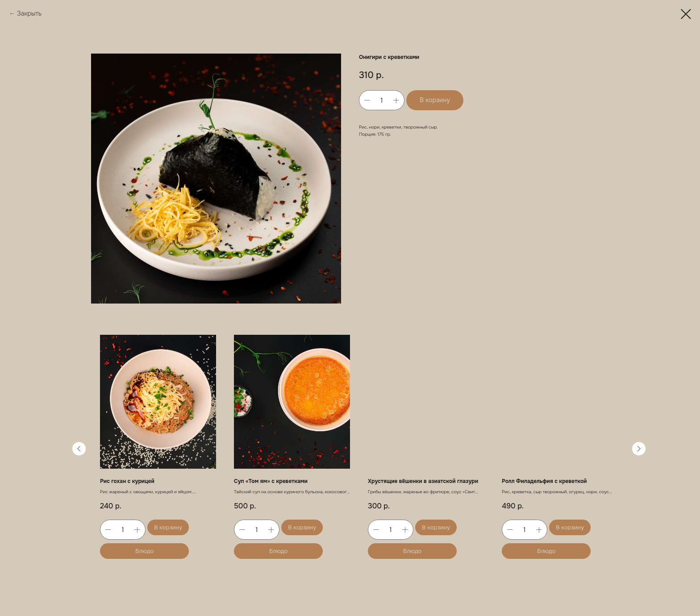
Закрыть (30, 13)
